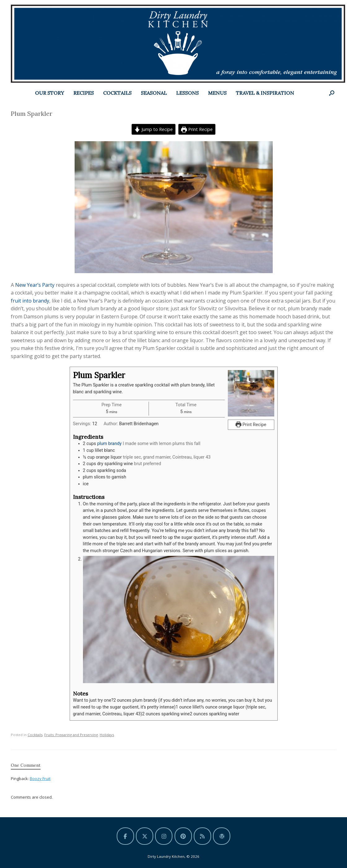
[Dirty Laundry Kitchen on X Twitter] (145, 836)
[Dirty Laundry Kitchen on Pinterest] (183, 836)
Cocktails (35, 734)
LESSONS (187, 93)
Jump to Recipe (154, 129)
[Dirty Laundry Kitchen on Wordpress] (222, 836)
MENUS (217, 93)
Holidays (107, 734)
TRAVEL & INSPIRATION (265, 93)
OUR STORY (50, 93)
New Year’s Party (35, 285)
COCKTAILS (117, 93)
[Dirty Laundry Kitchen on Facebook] (125, 836)
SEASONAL (154, 93)
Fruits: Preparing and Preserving (71, 734)
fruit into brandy (30, 301)
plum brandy (109, 444)
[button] (332, 93)
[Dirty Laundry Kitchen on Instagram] (164, 836)
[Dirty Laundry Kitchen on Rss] (202, 836)
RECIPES (84, 93)
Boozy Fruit (40, 778)
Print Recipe (197, 129)
